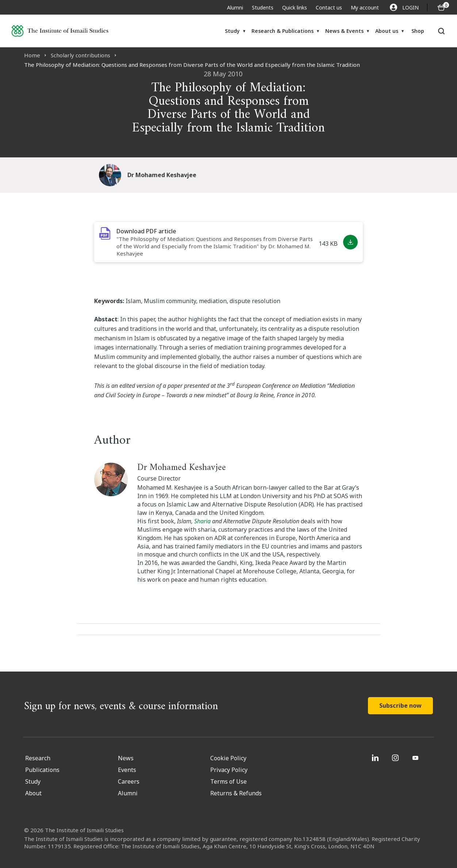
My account (365, 7)
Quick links (295, 7)
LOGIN (404, 7)
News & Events (344, 31)
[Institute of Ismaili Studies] (60, 31)
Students (263, 7)
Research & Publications (283, 31)
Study (232, 31)
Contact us (329, 7)
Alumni (235, 7)
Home (32, 55)
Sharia (203, 521)
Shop (418, 31)
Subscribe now (400, 706)
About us (387, 31)
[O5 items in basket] (441, 7)
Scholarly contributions (80, 55)
